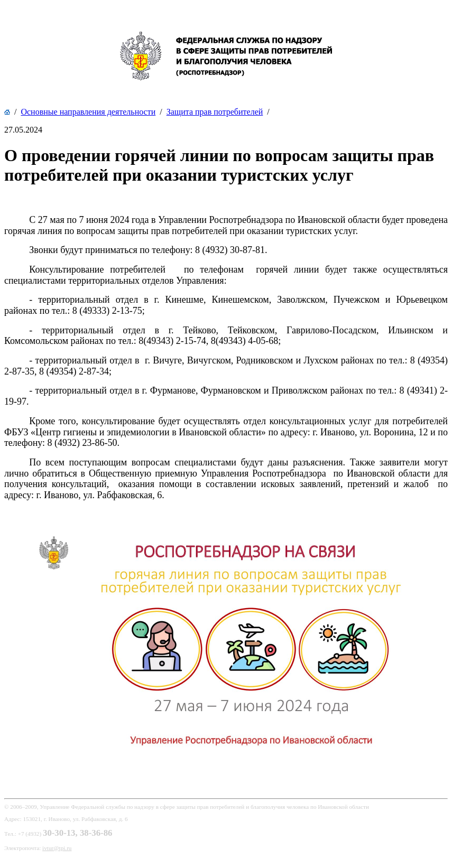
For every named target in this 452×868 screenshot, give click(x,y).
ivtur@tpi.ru (57, 848)
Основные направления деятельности (88, 112)
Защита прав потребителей (215, 112)
